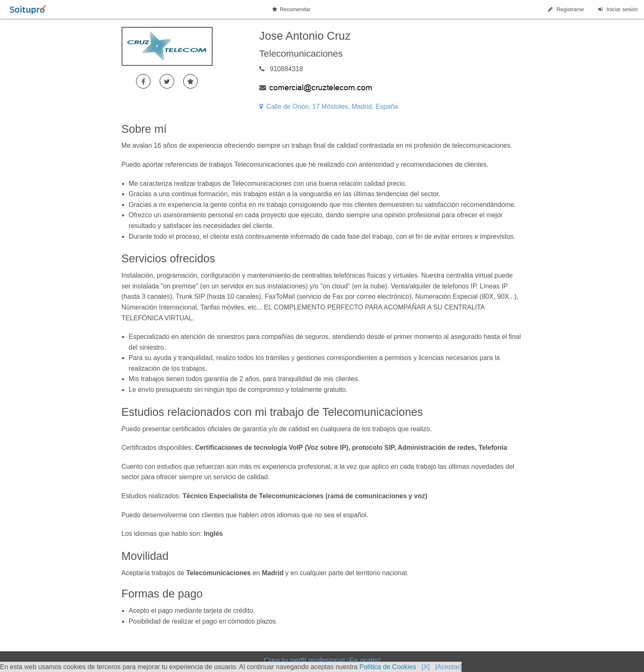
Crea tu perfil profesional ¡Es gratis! (322, 660)
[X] (426, 667)
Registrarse (565, 9)
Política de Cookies (388, 667)
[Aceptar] (448, 667)
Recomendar (291, 9)
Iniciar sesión (617, 9)
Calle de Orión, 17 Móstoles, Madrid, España (329, 107)
